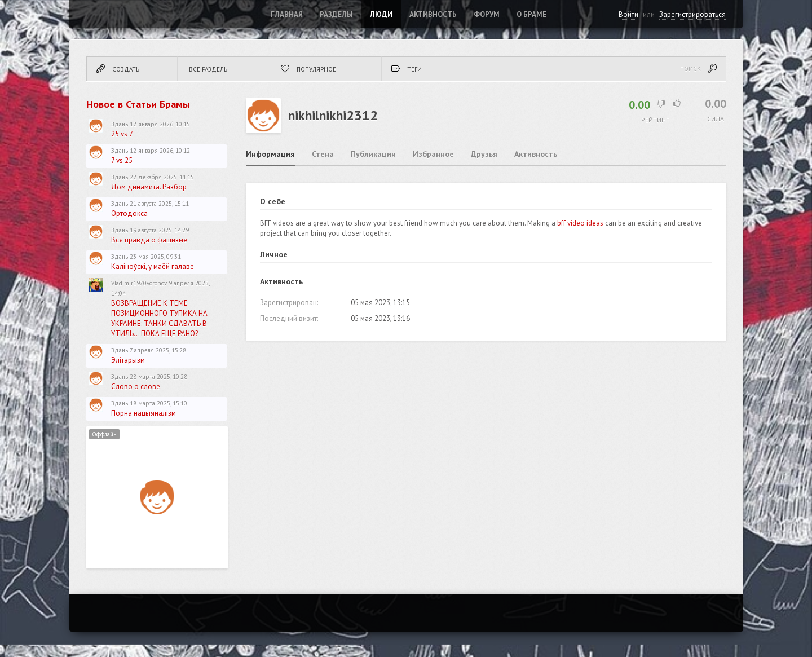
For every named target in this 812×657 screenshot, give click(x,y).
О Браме (531, 14)
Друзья (484, 154)
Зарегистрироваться (692, 14)
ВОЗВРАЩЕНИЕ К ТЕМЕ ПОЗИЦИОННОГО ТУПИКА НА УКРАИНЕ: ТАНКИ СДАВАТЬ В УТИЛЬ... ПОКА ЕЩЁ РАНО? (159, 318)
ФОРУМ (487, 14)
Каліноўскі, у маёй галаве (153, 266)
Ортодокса (129, 213)
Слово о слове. (136, 387)
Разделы (336, 14)
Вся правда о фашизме (149, 240)
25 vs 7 (122, 134)
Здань (120, 124)
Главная (287, 14)
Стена (323, 154)
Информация (270, 154)
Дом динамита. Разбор (149, 187)
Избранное (433, 154)
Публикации (373, 154)
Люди (381, 14)
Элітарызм (128, 360)
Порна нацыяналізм (144, 413)
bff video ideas (580, 223)
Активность (433, 14)
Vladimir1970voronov (139, 283)
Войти (628, 14)
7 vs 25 (122, 160)
